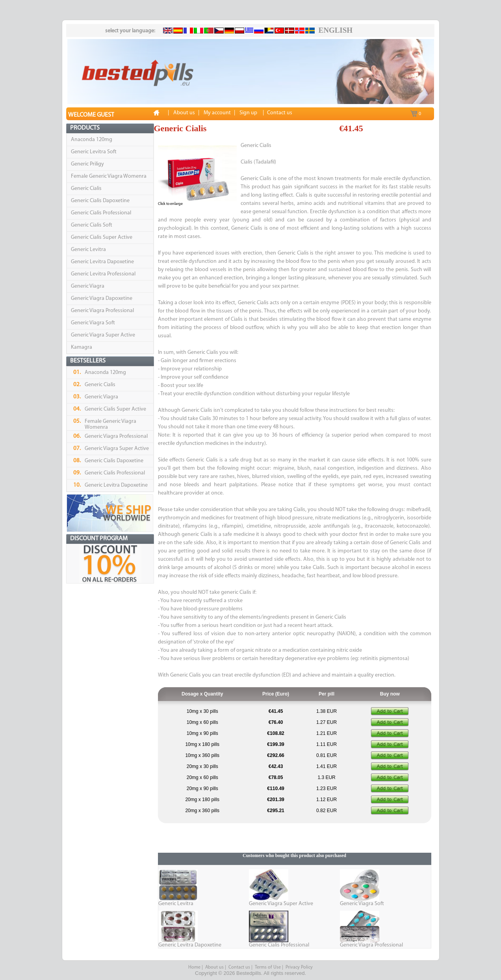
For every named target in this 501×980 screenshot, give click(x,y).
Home (194, 967)
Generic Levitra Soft (94, 152)
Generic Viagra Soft (93, 323)
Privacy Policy (299, 967)
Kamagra (82, 347)
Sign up (248, 113)
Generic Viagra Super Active (103, 335)
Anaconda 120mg (92, 140)
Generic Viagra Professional (102, 311)
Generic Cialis (86, 189)
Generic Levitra (88, 250)
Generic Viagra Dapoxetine (102, 298)
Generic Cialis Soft (92, 225)
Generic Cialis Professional (101, 213)
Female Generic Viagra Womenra (109, 176)
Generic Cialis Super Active (102, 237)
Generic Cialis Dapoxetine (100, 201)
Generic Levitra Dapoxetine (102, 262)
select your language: (130, 31)
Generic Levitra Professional (103, 274)
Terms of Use (268, 967)
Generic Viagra (88, 286)
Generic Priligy (87, 164)
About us (214, 967)
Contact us (239, 967)
